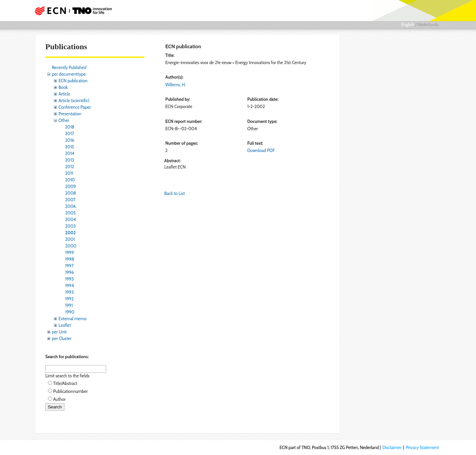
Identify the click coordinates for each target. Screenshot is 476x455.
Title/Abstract (65, 383)
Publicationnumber (70, 391)
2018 (70, 127)
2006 (70, 206)
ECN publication (73, 81)
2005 (70, 213)
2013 (70, 160)
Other (64, 120)
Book (63, 87)
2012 (70, 167)
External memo (73, 319)
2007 (70, 200)
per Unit (59, 332)
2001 (70, 239)
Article (64, 94)
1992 (69, 299)
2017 (70, 133)
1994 (70, 285)
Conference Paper (75, 107)
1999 (69, 252)
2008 (71, 193)
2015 (70, 147)
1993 (69, 292)
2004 (70, 219)
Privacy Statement (422, 447)
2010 (70, 180)
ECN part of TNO (71, 11)
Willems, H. (176, 85)
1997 (69, 266)
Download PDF (261, 150)
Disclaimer (392, 447)
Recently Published (69, 67)
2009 (70, 186)
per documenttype (69, 74)
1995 (69, 279)
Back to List (175, 193)
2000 (71, 246)
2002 (70, 233)
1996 (69, 272)
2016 (70, 140)
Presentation (70, 114)
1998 (70, 259)
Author (59, 399)
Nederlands (428, 24)
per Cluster (62, 338)
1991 (69, 305)
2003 (70, 226)
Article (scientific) (74, 100)
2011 (69, 173)
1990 (70, 312)
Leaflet (65, 325)
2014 (70, 153)
